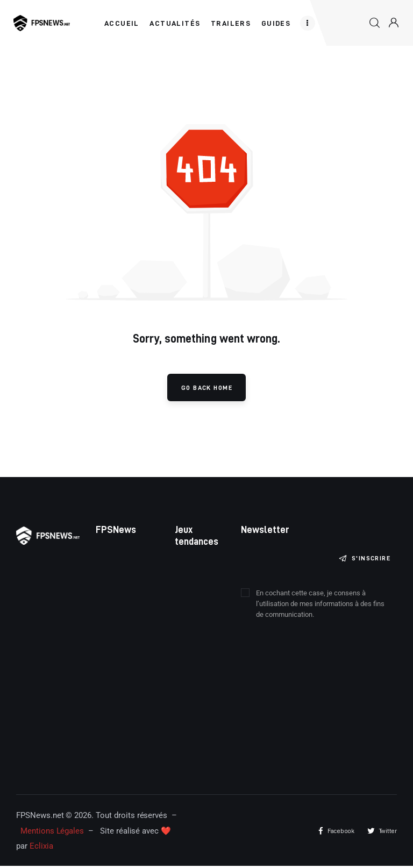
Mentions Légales (52, 833)
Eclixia (41, 849)
